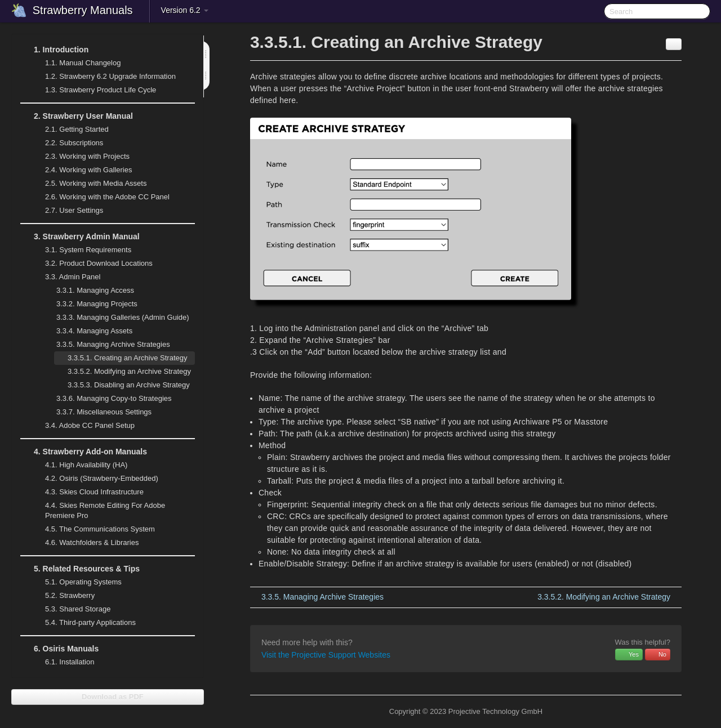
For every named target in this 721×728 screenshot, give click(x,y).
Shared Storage (71, 609)
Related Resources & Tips (80, 569)
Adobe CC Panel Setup (83, 426)
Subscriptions (74, 143)
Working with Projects (81, 157)
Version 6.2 (185, 10)
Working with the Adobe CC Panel (101, 197)
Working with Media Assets (89, 184)
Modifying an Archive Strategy (129, 371)
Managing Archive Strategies (106, 345)
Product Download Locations (99, 263)
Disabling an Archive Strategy (129, 385)
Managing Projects (90, 304)
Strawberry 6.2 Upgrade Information (110, 76)
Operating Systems (77, 582)
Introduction (54, 50)
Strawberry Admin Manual (80, 236)
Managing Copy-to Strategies (107, 399)
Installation (70, 662)
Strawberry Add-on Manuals (84, 452)
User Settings (67, 211)
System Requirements (81, 250)
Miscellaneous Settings (97, 412)
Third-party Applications (84, 623)
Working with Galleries (82, 170)
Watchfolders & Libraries (92, 542)
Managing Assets (88, 331)
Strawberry (63, 596)
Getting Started (77, 129)
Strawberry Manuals (83, 10)
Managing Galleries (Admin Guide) (116, 318)
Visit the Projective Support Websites (326, 655)
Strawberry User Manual (77, 116)
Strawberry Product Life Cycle (94, 90)
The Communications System (100, 529)
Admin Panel (66, 277)
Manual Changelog (83, 63)
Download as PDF (107, 697)
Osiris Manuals (59, 649)
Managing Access (88, 291)
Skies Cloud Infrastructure (88, 492)
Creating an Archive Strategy (127, 358)
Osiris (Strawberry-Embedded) (102, 478)
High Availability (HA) (79, 465)
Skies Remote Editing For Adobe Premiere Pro (98, 509)
